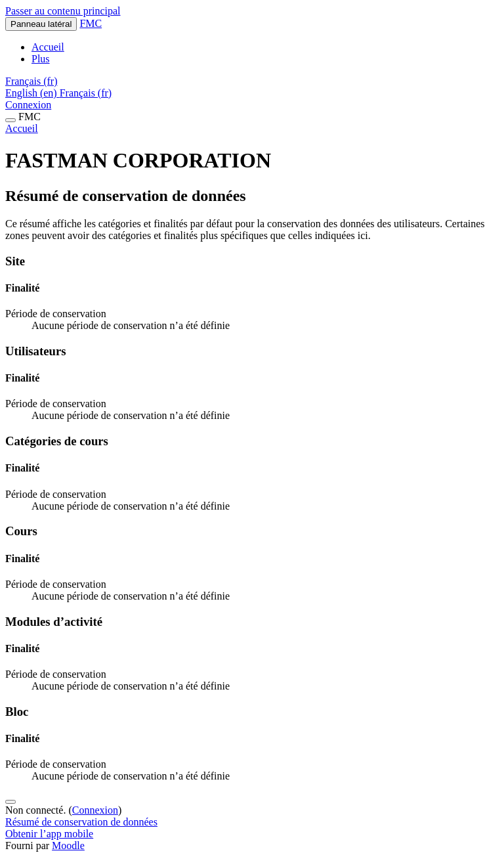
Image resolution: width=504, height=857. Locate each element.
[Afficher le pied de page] (10, 802)
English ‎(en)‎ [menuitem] (32, 93)
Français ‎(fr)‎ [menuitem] (86, 93)
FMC (91, 23)
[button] (31, 81)
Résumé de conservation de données (81, 822)
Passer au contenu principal (63, 11)
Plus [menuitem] (41, 59)
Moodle (68, 846)
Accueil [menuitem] (48, 47)
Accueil (22, 128)
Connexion (28, 105)
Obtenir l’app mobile (49, 834)
